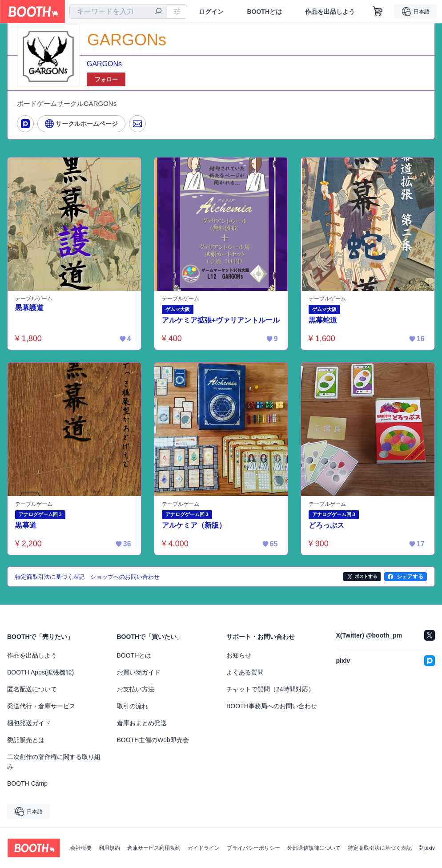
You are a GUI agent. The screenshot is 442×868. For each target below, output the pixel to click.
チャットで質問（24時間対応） (270, 689)
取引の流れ (133, 706)
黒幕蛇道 (323, 320)
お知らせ (239, 655)
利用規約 (109, 848)
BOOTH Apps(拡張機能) (40, 672)
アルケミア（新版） (194, 526)
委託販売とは (26, 740)
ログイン (211, 12)
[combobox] (118, 12)
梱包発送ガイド (29, 723)
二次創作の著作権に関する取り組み (54, 762)
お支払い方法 (136, 689)
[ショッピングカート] (378, 12)
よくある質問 (245, 672)
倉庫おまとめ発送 (142, 723)
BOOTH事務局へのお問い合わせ (272, 706)
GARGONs (104, 64)
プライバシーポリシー (253, 848)
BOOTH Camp (27, 783)
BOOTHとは (264, 12)
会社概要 (81, 848)
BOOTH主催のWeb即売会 (153, 740)
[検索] (158, 12)
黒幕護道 (29, 308)
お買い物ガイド (139, 672)
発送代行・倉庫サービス (41, 706)
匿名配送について (32, 689)
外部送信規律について (314, 848)
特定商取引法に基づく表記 (380, 848)
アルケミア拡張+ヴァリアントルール (221, 320)
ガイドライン (204, 848)
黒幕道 (26, 526)
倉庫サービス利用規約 (154, 848)
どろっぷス (326, 526)
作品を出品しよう (330, 12)
